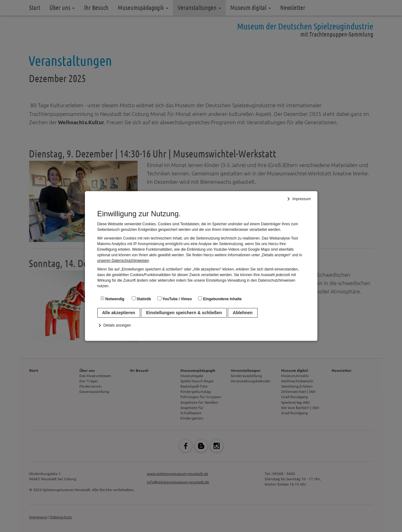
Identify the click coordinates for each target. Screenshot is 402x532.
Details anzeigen (117, 325)
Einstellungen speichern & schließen (184, 313)
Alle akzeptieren (119, 313)
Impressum (301, 199)
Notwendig (113, 299)
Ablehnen (243, 313)
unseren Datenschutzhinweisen (123, 261)
